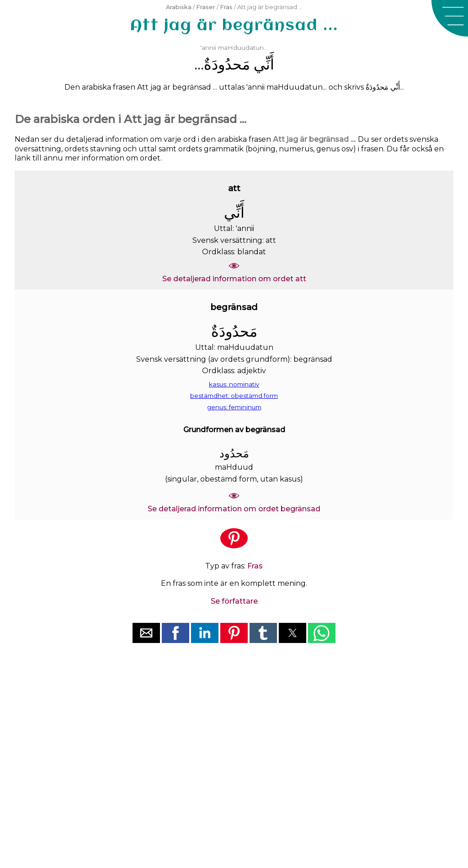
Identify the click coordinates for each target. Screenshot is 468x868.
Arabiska (179, 7)
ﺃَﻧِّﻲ (264, 64)
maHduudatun (241, 48)
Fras (226, 7)
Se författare (234, 601)
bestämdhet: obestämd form (234, 396)
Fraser (206, 7)
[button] (450, 18)
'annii (208, 48)
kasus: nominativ (234, 384)
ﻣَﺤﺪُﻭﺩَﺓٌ (227, 64)
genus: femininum (234, 407)
